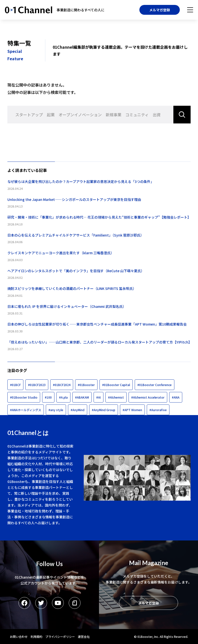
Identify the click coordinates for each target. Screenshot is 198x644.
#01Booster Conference (155, 385)
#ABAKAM (82, 397)
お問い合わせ (19, 637)
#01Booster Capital (116, 385)
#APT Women (132, 410)
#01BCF (15, 385)
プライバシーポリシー (60, 637)
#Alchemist (116, 397)
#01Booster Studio (24, 397)
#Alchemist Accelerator (148, 397)
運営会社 (84, 637)
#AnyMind (78, 410)
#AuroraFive (158, 410)
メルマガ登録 (160, 10)
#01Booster (86, 385)
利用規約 (36, 637)
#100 (48, 397)
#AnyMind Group (104, 410)
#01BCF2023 (37, 385)
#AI (99, 397)
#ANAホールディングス (26, 410)
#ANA (176, 397)
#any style (56, 410)
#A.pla (63, 397)
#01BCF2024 (62, 385)
